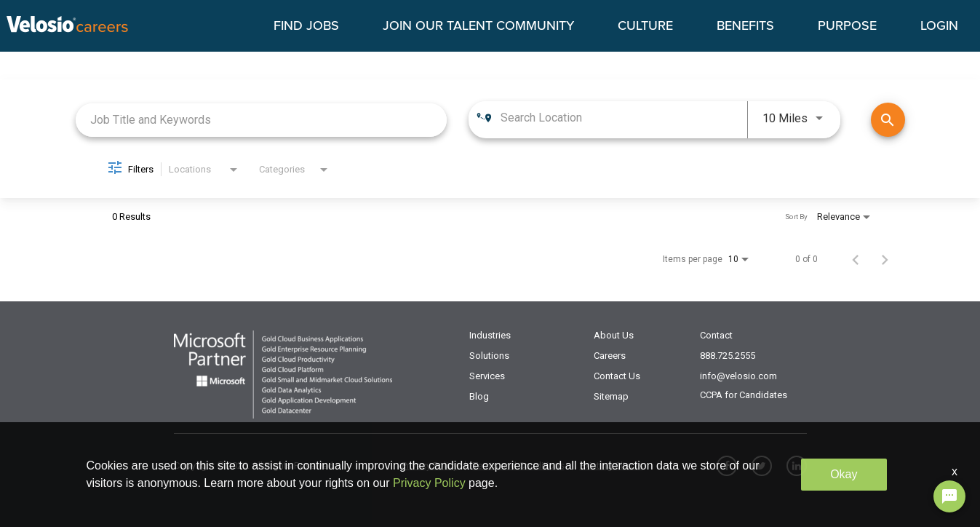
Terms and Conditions (519, 465)
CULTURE (645, 26)
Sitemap (611, 396)
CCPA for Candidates (744, 395)
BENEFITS (745, 26)
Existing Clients (611, 465)
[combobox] (262, 120)
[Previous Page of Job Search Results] (856, 259)
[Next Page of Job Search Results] (885, 259)
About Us (614, 335)
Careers (610, 356)
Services (487, 376)
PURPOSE (847, 26)
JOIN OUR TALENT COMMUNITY (478, 26)
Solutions (489, 356)
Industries (490, 335)
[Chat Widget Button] (949, 496)
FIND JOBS (306, 26)
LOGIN (939, 26)
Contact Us (617, 376)
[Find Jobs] (888, 120)
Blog (479, 396)
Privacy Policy (430, 465)
